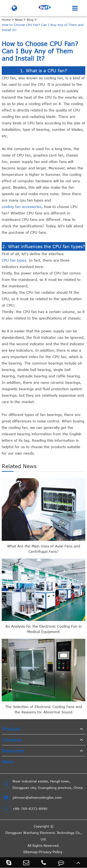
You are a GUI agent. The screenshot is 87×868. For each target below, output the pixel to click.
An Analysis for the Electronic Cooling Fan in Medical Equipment (43, 629)
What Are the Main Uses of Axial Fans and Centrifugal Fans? (44, 549)
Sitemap (30, 852)
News (19, 20)
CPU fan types (14, 260)
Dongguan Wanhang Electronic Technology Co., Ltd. (43, 836)
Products (11, 729)
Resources (13, 751)
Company (12, 740)
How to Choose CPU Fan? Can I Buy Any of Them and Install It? (43, 27)
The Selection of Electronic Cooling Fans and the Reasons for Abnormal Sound (44, 709)
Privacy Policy (51, 852)
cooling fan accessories (22, 207)
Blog (30, 20)
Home (6, 20)
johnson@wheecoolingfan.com (32, 797)
